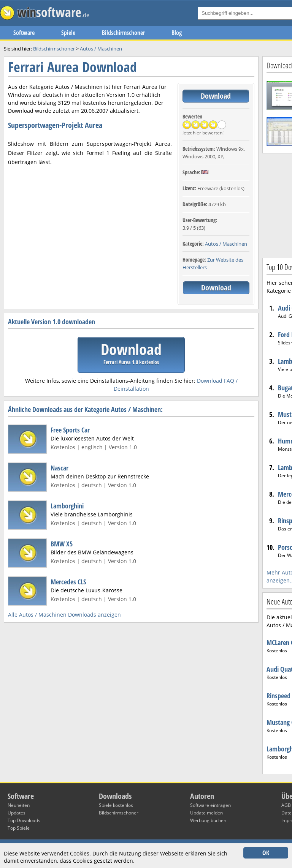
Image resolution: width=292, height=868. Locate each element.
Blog (177, 33)
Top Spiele (19, 828)
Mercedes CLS (68, 582)
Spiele (68, 33)
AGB (286, 805)
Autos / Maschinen (226, 244)
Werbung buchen (208, 820)
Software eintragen (210, 805)
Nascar (60, 468)
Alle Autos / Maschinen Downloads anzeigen (64, 615)
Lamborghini (67, 506)
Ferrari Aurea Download (72, 67)
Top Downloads (24, 820)
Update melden (206, 813)
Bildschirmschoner (123, 33)
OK (266, 853)
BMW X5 (62, 544)
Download (216, 96)
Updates (17, 813)
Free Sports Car (70, 430)
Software (24, 33)
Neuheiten (19, 805)
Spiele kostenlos (116, 805)
